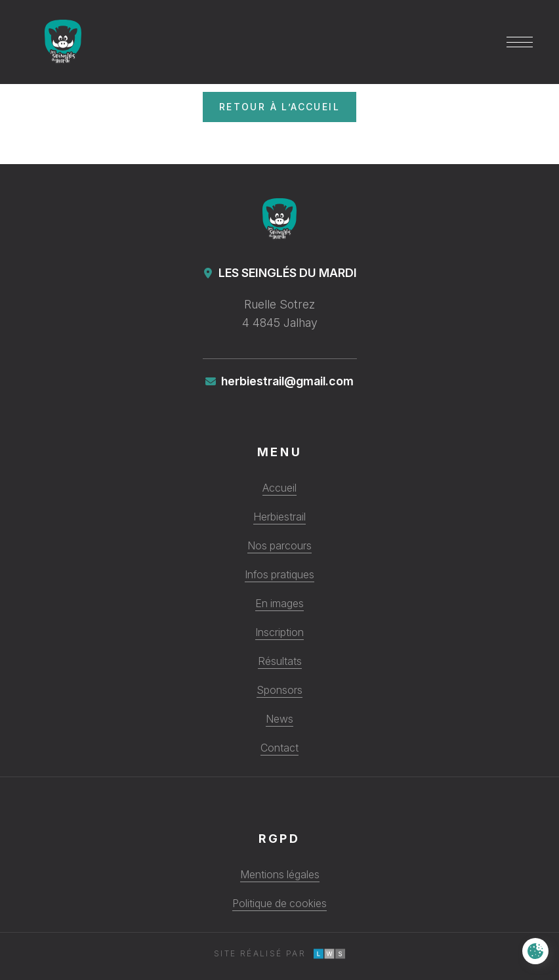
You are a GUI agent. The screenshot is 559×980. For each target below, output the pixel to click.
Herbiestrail (279, 517)
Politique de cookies (279, 903)
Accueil (279, 488)
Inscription (279, 632)
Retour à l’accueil (279, 107)
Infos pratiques (279, 574)
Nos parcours (279, 545)
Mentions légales (280, 874)
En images (279, 603)
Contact (279, 748)
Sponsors (279, 690)
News (279, 719)
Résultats (280, 661)
